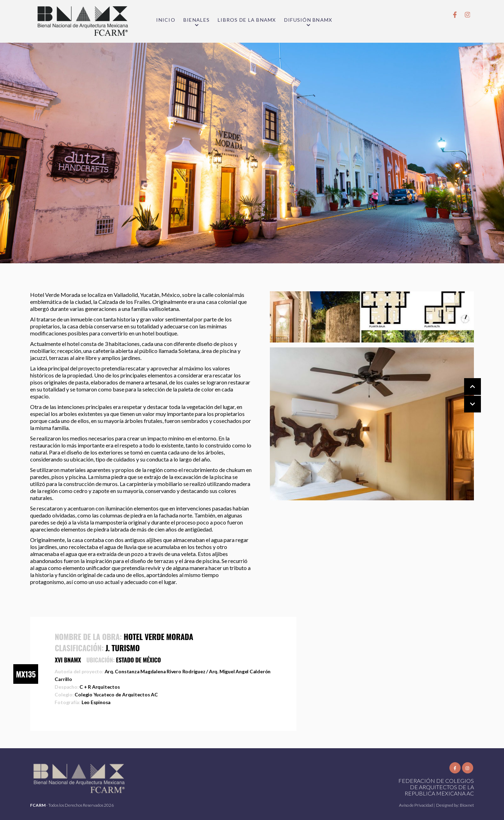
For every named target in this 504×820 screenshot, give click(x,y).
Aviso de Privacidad (416, 805)
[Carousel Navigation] (465, 396)
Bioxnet (467, 805)
